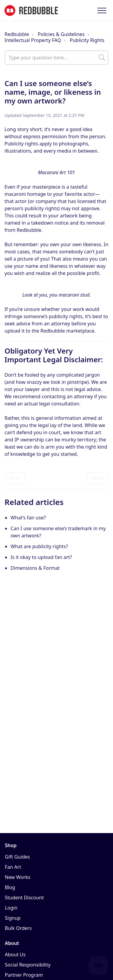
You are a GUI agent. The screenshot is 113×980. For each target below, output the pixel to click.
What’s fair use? (28, 518)
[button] (102, 10)
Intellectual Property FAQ (33, 40)
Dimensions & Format (35, 568)
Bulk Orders (18, 928)
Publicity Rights (87, 40)
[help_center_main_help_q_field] (56, 58)
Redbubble (17, 34)
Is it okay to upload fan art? (42, 557)
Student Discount (24, 898)
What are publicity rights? (39, 546)
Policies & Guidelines (61, 34)
